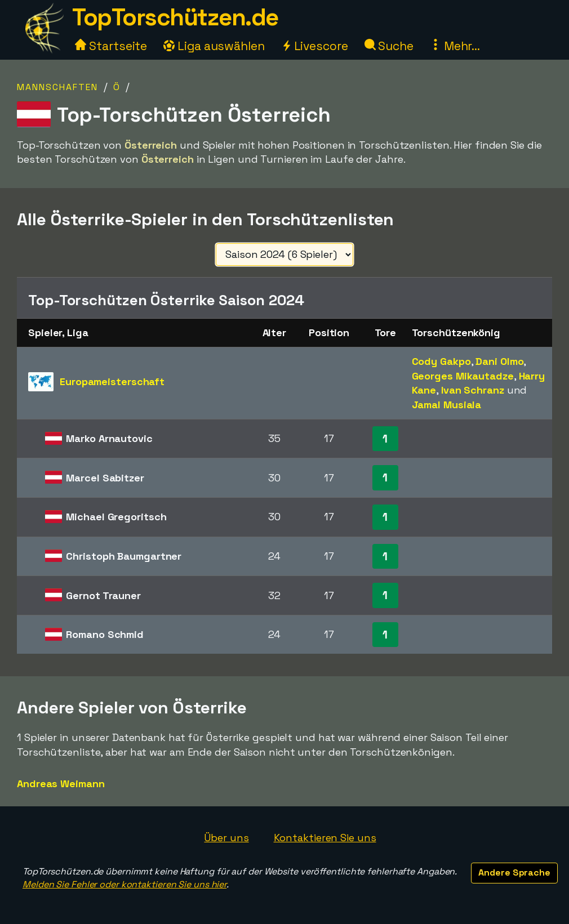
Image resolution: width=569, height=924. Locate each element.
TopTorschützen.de (175, 17)
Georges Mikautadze (463, 376)
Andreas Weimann (61, 784)
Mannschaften (57, 87)
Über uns (226, 838)
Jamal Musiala (447, 405)
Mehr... (455, 46)
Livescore (315, 46)
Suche (389, 46)
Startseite (111, 46)
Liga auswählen (214, 46)
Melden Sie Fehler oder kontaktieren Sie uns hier (125, 884)
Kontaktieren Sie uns (325, 838)
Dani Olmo (499, 361)
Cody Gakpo (441, 361)
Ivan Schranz (473, 390)
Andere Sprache (514, 872)
